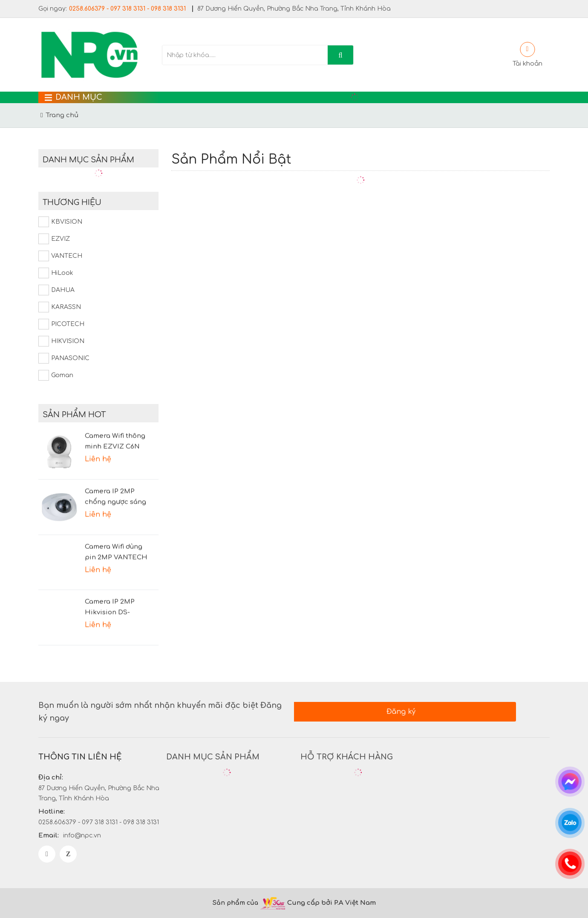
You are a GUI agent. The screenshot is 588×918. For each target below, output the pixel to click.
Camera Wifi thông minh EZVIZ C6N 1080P (115, 430)
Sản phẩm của (235, 903)
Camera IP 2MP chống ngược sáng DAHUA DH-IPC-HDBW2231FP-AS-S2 (118, 485)
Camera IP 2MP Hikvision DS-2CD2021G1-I (110, 596)
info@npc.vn (82, 836)
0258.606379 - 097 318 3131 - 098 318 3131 (127, 9)
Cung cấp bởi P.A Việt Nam (333, 903)
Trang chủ (62, 115)
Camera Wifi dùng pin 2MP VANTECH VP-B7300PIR (116, 540)
